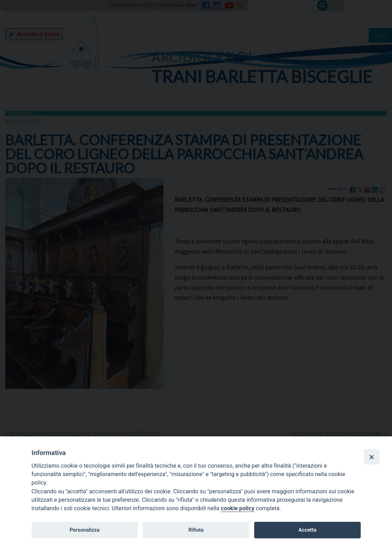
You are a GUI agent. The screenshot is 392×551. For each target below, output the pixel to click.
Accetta (307, 530)
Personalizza (85, 530)
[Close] (372, 457)
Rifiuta (196, 530)
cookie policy (237, 508)
